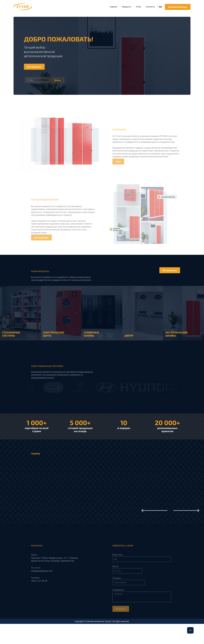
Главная (113, 7)
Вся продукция (34, 67)
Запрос (58, 80)
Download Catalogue (178, 7)
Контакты (150, 7)
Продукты (126, 7)
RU (161, 7)
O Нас (138, 7)
